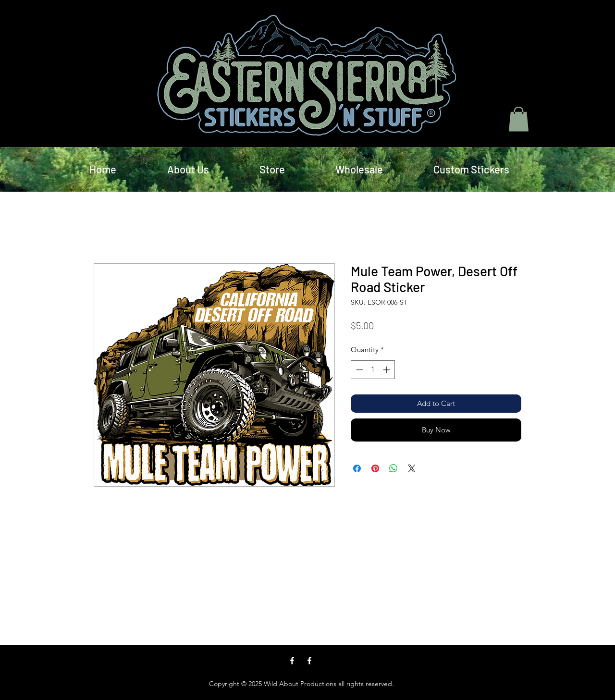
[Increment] (387, 370)
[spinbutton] (373, 370)
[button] (519, 119)
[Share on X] (412, 468)
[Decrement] (359, 370)
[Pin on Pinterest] (375, 468)
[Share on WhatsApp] (394, 468)
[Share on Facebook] (357, 468)
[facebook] (292, 661)
